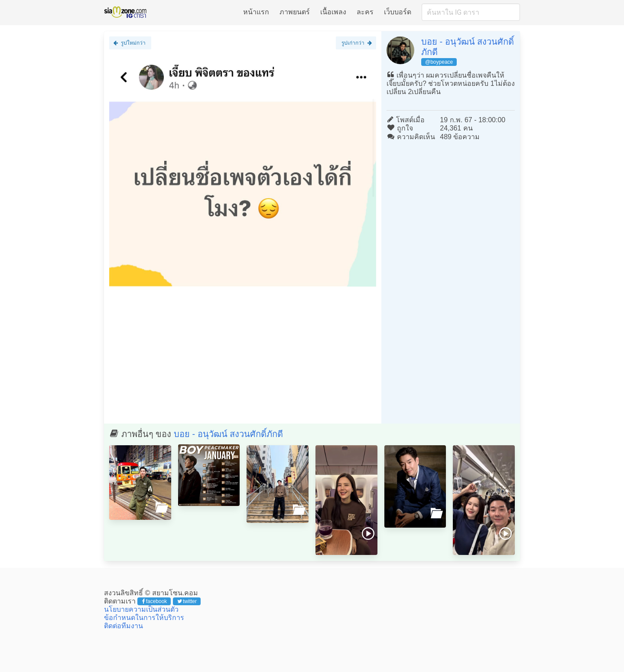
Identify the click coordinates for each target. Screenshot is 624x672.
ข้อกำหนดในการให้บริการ (144, 618)
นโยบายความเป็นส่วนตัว (141, 609)
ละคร (365, 12)
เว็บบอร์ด (398, 12)
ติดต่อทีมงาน (123, 626)
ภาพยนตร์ (295, 12)
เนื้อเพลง (333, 12)
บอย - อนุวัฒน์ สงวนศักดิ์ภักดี (228, 434)
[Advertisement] (243, 354)
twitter (187, 601)
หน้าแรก (256, 12)
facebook (154, 601)
